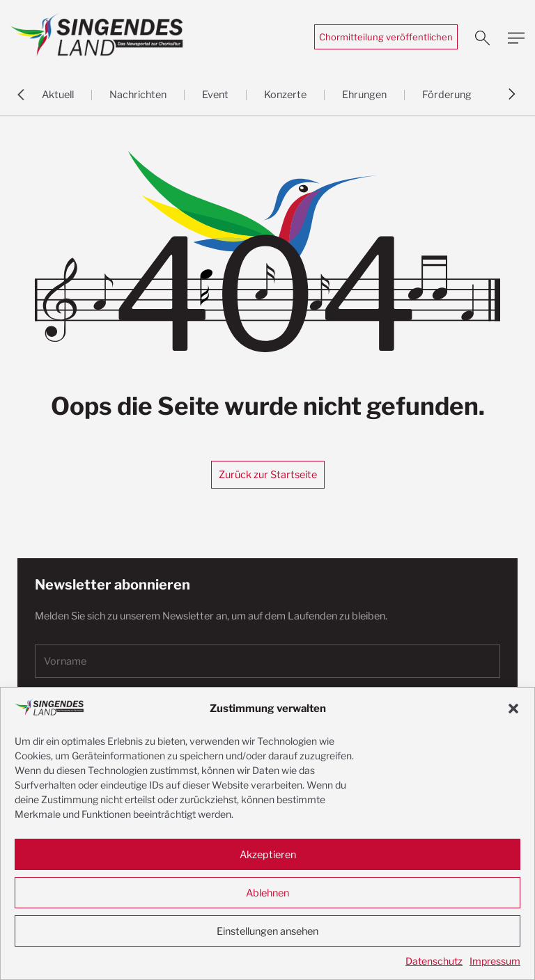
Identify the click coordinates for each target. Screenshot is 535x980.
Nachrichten (138, 95)
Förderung (447, 95)
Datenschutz (434, 961)
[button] (513, 709)
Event (215, 95)
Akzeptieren (268, 855)
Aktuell (58, 95)
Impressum (495, 961)
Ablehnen (267, 893)
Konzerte (285, 95)
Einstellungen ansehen (267, 931)
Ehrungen (364, 95)
